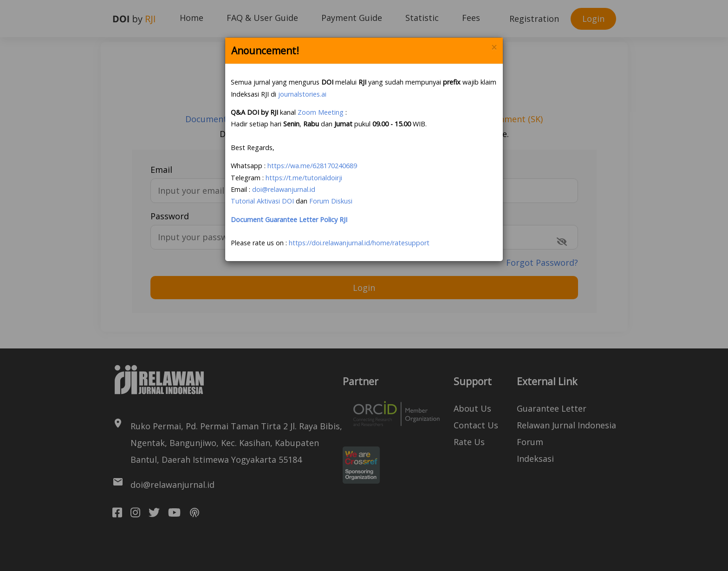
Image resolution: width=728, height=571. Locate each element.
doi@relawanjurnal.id (284, 189)
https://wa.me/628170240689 (312, 166)
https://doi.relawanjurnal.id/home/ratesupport (359, 243)
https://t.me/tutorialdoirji (304, 178)
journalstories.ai (302, 94)
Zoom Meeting (321, 112)
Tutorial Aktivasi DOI (262, 201)
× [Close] (494, 48)
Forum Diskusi (331, 201)
